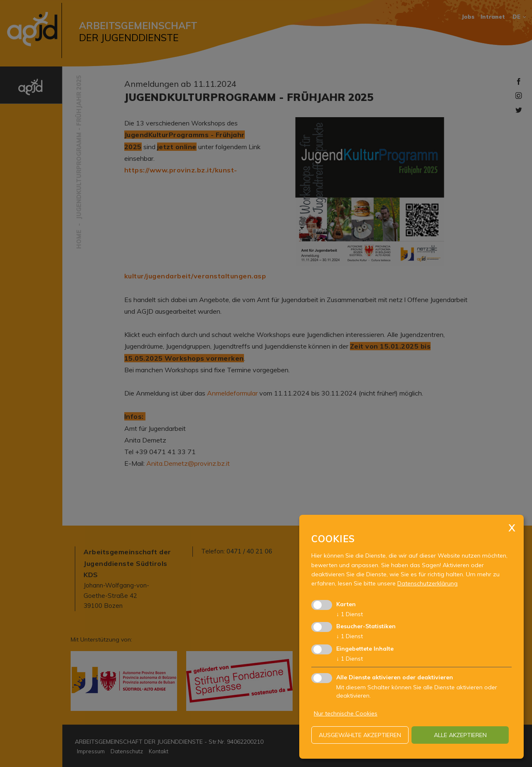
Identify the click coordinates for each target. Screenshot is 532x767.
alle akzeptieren (460, 735)
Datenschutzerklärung (427, 583)
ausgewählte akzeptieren (360, 735)
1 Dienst (350, 614)
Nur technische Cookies (346, 713)
